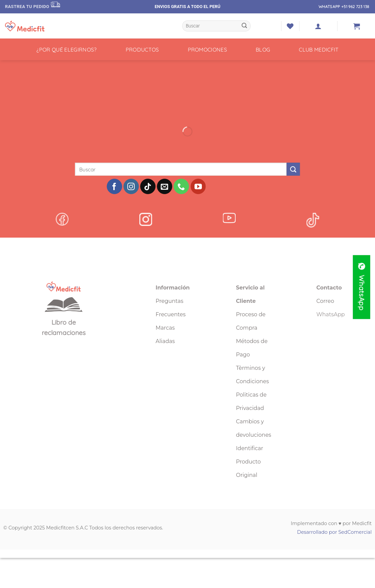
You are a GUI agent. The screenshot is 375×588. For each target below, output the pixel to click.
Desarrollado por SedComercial (334, 532)
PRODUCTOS (142, 50)
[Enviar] (244, 26)
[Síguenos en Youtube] (198, 186)
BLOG (263, 50)
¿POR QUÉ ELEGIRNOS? (67, 50)
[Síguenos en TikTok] (148, 186)
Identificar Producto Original (249, 462)
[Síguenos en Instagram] (131, 186)
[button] (318, 26)
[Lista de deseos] (290, 26)
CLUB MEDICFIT (319, 50)
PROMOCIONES (208, 50)
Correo (325, 301)
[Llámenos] (181, 186)
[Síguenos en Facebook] (114, 186)
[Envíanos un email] (165, 186)
